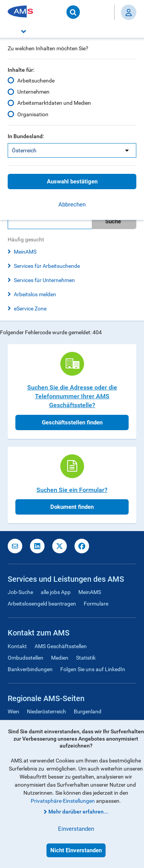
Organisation (33, 114)
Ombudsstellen (26, 658)
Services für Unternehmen (44, 280)
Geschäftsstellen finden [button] (72, 422)
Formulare (96, 604)
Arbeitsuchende (36, 81)
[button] (72, 31)
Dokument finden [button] (72, 507)
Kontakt (17, 646)
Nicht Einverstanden (76, 850)
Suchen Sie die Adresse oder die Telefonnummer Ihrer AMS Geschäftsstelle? (72, 396)
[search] (72, 221)
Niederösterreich (46, 711)
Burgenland (88, 711)
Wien (13, 711)
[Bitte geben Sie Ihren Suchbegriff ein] (50, 221)
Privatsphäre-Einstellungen (63, 801)
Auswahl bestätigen (72, 182)
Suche (113, 221)
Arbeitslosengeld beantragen (42, 604)
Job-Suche (20, 592)
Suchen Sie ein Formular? (72, 490)
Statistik (86, 658)
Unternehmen (33, 92)
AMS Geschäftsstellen (61, 646)
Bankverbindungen (30, 669)
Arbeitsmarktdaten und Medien (54, 103)
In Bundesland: (26, 136)
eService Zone (30, 309)
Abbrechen (72, 205)
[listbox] (72, 150)
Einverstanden (76, 829)
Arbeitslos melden (35, 294)
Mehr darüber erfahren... (78, 812)
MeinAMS (25, 252)
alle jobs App (56, 592)
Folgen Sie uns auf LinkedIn (93, 669)
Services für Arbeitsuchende (47, 266)
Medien (60, 658)
